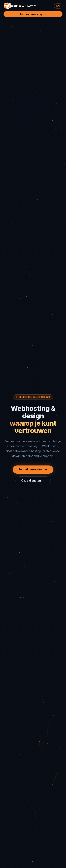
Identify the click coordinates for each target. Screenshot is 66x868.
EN (58, 6)
